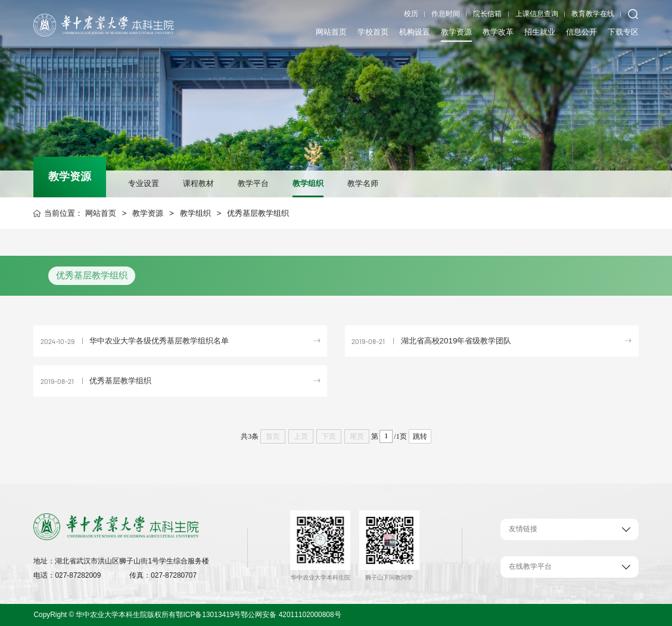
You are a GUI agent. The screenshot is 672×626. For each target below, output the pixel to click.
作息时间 (446, 14)
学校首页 (373, 31)
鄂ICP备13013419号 (208, 615)
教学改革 (498, 31)
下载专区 (623, 31)
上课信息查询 (537, 14)
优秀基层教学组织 (258, 213)
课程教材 (198, 183)
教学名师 (363, 183)
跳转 (420, 436)
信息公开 (581, 31)
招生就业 (540, 31)
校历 (411, 14)
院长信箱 (487, 14)
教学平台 (253, 183)
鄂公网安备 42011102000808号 (291, 615)
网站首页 (331, 31)
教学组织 (308, 183)
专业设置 (144, 183)
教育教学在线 (593, 14)
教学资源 (456, 31)
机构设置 (415, 31)
